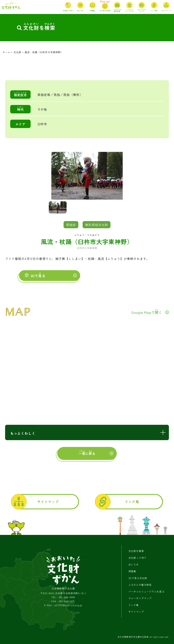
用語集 (132, 571)
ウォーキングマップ (140, 598)
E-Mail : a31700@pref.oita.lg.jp (63, 605)
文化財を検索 (136, 551)
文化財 (17, 52)
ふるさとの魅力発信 (140, 585)
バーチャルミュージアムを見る (146, 591)
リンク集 (132, 502)
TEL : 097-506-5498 (63, 597)
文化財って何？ (137, 558)
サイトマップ (48, 502)
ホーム (6, 52)
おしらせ (134, 564)
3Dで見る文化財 (138, 578)
